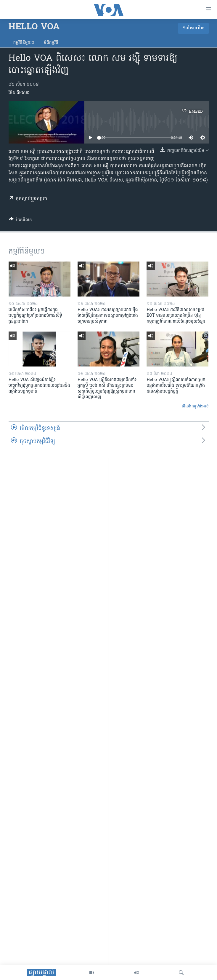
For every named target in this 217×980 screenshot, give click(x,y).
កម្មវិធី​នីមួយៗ (24, 43)
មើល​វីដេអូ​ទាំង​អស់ (195, 406)
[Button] (20, 221)
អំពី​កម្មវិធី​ (51, 43)
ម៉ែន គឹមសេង (19, 93)
